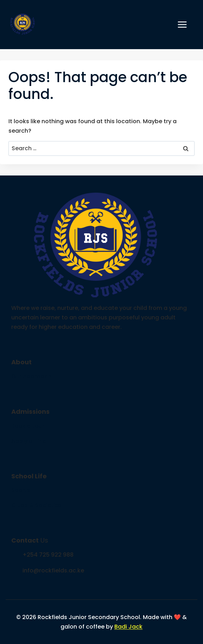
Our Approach (31, 376)
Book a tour (28, 426)
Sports (21, 490)
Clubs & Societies (36, 505)
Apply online (29, 441)
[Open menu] (186, 24)
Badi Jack (128, 627)
